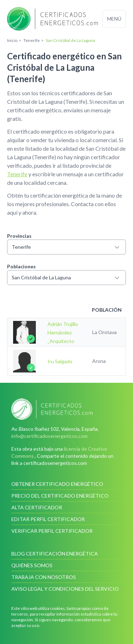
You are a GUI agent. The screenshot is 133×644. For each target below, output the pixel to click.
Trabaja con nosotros (44, 577)
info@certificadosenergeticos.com (49, 436)
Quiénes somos (32, 565)
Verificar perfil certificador (52, 531)
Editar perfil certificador (48, 519)
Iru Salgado (60, 361)
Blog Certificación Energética (55, 554)
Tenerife (17, 174)
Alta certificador (37, 507)
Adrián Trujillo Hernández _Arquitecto (63, 332)
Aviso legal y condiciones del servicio (65, 589)
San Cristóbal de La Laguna (66, 278)
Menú (114, 19)
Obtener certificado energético (57, 484)
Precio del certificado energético (60, 496)
